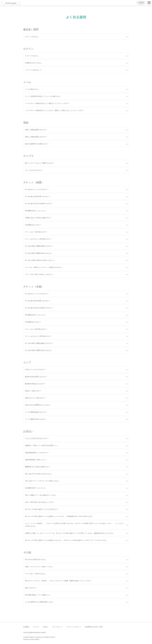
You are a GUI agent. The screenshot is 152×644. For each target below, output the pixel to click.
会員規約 (26, 627)
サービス (36, 627)
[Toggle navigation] (149, 3)
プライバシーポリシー (74, 627)
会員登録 (141, 3)
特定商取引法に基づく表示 (94, 627)
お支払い (46, 627)
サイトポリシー (58, 627)
